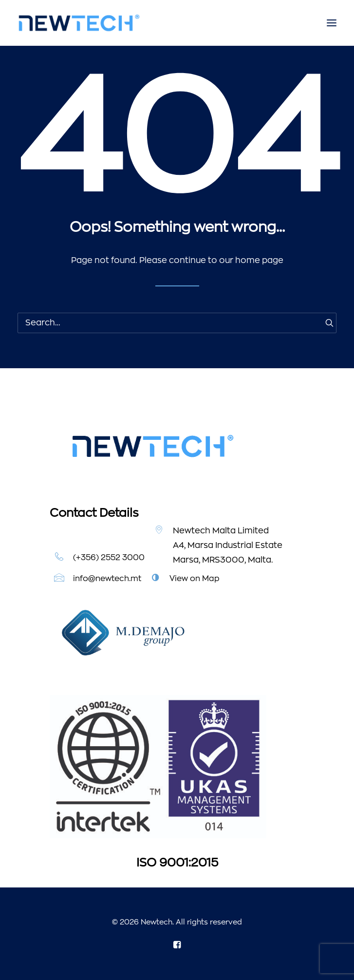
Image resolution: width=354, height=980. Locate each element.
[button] (332, 23)
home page (259, 260)
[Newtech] (79, 23)
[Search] (177, 323)
